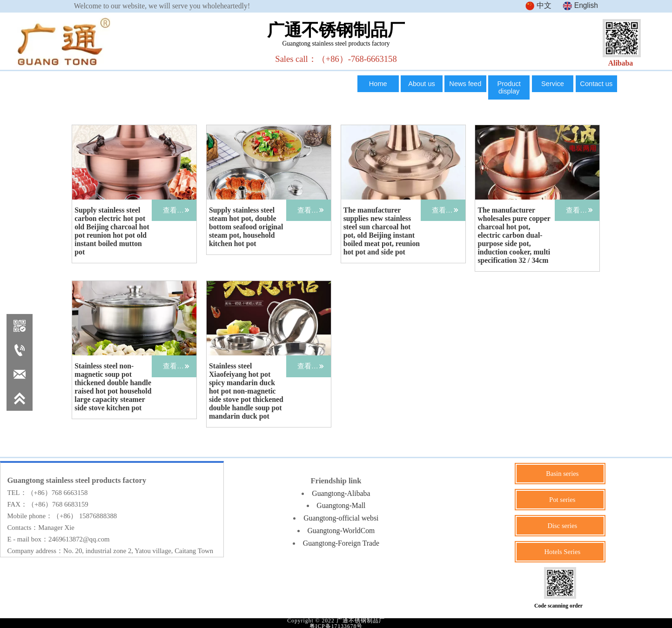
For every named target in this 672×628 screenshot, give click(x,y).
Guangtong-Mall (341, 504)
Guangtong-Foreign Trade (341, 542)
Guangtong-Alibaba (341, 492)
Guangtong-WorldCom (341, 529)
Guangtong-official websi (341, 517)
